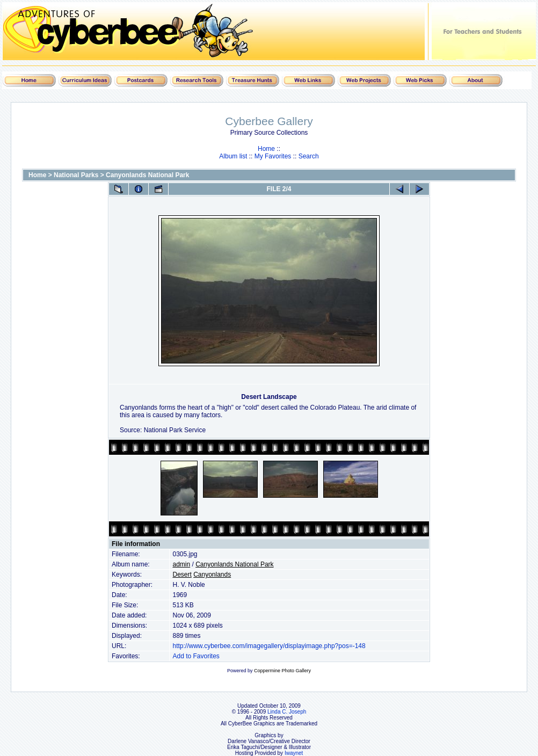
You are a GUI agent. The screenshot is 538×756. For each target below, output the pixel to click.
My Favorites (273, 156)
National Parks (76, 175)
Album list (233, 156)
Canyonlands (212, 575)
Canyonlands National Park (147, 175)
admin (181, 564)
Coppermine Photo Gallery (282, 671)
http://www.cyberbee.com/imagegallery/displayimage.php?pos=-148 (269, 646)
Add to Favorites (196, 656)
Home (266, 149)
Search (309, 156)
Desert (182, 575)
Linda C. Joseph (287, 712)
